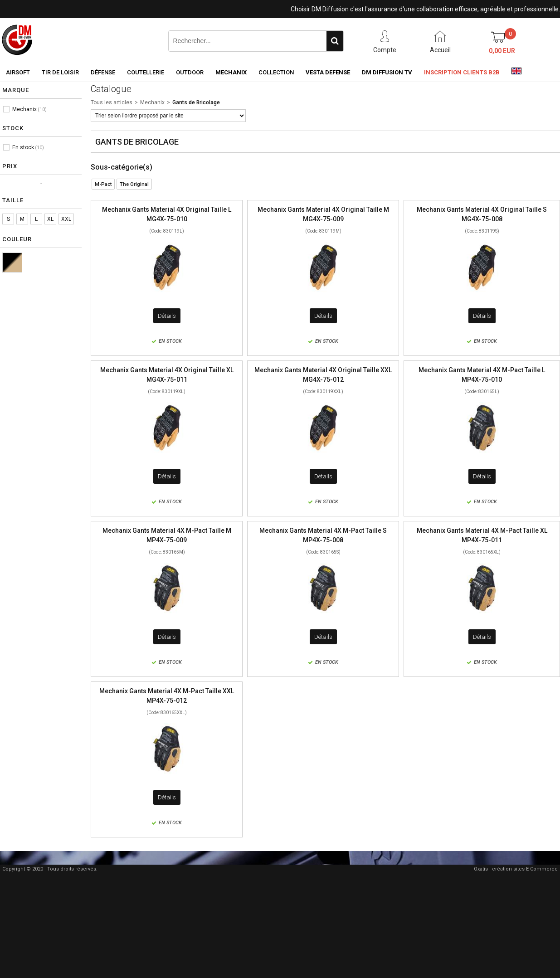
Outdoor (190, 72)
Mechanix (231, 72)
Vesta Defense (328, 72)
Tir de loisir (60, 72)
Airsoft (18, 72)
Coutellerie (146, 72)
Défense (103, 72)
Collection (276, 72)
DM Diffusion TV (387, 72)
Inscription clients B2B (462, 72)
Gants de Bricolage (196, 102)
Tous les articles (112, 102)
